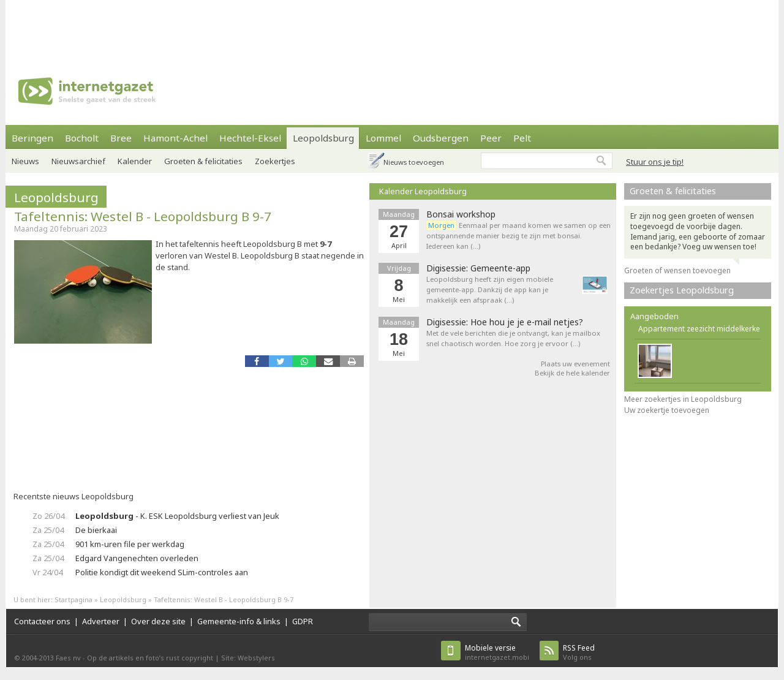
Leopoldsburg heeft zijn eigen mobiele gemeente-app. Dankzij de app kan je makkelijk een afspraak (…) (490, 289)
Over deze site (158, 621)
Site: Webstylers (248, 658)
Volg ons (579, 652)
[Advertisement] (392, 28)
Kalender (135, 161)
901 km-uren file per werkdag (130, 544)
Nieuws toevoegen (414, 162)
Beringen (32, 138)
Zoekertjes (275, 161)
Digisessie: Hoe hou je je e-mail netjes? (505, 322)
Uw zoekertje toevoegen (667, 410)
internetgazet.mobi (497, 652)
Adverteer (101, 621)
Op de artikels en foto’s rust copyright (150, 658)
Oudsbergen (441, 138)
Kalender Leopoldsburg (423, 191)
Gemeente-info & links (239, 621)
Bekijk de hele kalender (572, 373)
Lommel (383, 138)
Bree (121, 138)
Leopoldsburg (323, 138)
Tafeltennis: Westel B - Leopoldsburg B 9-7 (143, 216)
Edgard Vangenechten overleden (137, 558)
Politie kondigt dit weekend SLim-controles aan (162, 572)
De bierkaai (96, 530)
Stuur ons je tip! (655, 162)
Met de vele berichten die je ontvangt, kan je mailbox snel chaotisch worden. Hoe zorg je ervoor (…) (513, 338)
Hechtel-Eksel (250, 138)
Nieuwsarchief (78, 161)
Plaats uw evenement (575, 364)
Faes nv (68, 658)
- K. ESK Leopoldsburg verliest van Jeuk (177, 516)
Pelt (522, 138)
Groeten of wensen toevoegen (677, 270)
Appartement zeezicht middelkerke (699, 329)
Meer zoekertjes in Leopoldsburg (683, 399)
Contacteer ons (42, 621)
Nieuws (25, 161)
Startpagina (73, 599)
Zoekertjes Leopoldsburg (682, 290)
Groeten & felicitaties (203, 161)
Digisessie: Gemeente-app (478, 268)
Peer (491, 138)
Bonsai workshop (461, 214)
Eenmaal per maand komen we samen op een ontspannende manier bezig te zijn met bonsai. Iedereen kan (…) (518, 236)
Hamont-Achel (175, 138)
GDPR (303, 621)
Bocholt (82, 138)
